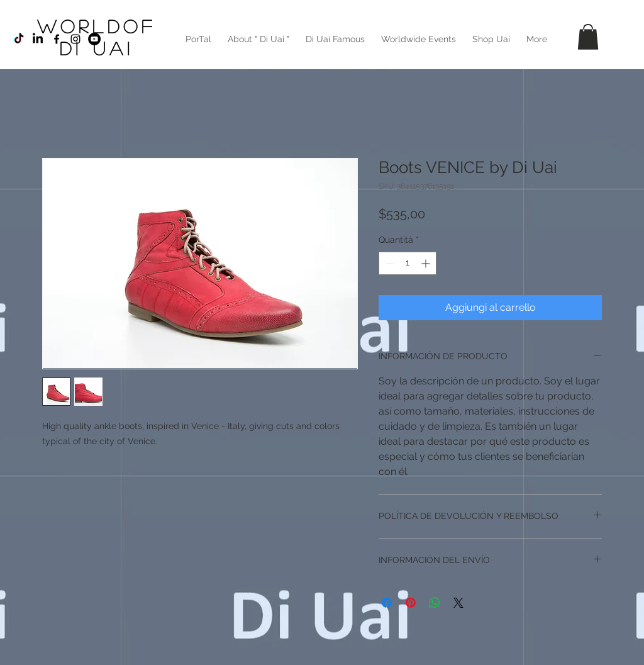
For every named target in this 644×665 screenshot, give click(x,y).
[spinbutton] (408, 263)
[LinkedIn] (38, 39)
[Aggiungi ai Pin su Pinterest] (411, 603)
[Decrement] (388, 263)
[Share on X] (458, 603)
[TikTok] (19, 39)
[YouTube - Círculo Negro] (94, 39)
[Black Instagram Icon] (75, 39)
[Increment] (427, 263)
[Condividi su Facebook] (387, 603)
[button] (588, 37)
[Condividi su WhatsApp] (435, 603)
